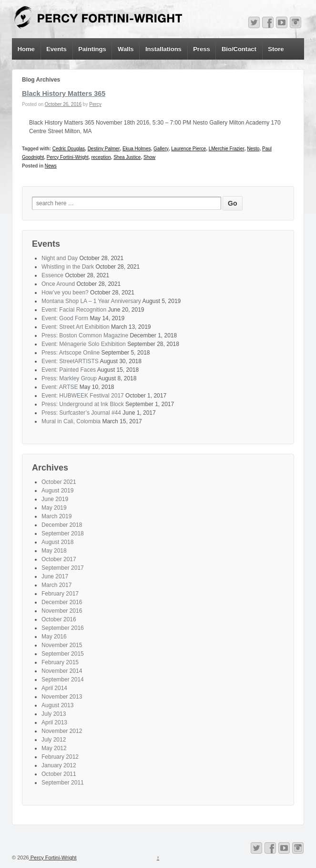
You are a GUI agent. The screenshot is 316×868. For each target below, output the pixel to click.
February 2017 (60, 594)
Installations (163, 49)
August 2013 (57, 705)
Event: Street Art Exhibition (76, 327)
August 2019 (57, 491)
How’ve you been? (65, 293)
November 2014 (62, 671)
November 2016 (62, 611)
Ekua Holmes (137, 149)
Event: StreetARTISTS (70, 361)
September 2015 (63, 654)
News (51, 166)
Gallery (161, 149)
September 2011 (63, 783)
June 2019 (55, 499)
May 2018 (54, 551)
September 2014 (63, 680)
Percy (95, 104)
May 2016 (54, 637)
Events (56, 49)
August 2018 (57, 542)
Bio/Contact (239, 49)
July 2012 (54, 740)
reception (101, 157)
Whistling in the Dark (68, 267)
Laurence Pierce (189, 149)
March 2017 (56, 585)
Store (276, 49)
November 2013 (62, 697)
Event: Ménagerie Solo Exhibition (84, 344)
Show (149, 157)
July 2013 (54, 714)
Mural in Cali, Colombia (71, 421)
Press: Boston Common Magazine (85, 335)
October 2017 (59, 559)
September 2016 (63, 628)
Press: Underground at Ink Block (83, 404)
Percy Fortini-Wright (68, 157)
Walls (126, 49)
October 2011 (59, 774)
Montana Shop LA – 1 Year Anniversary (91, 301)
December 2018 (62, 525)
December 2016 (62, 602)
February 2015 (60, 662)
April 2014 (54, 688)
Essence (52, 275)
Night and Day (60, 258)
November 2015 (62, 645)
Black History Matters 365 (64, 94)
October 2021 (59, 482)
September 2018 (63, 533)
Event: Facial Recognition (74, 310)
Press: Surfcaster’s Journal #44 (81, 413)
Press (201, 49)
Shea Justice (127, 157)
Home (26, 49)
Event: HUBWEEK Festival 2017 (83, 396)
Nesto (253, 149)
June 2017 (55, 576)
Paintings (92, 49)
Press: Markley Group (69, 378)
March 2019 (56, 516)
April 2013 (54, 722)
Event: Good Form (65, 318)
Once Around (58, 284)
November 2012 (62, 731)
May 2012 (54, 748)
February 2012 (60, 757)
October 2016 (59, 619)
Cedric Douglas (69, 149)
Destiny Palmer (104, 149)
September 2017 (63, 568)
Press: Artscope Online (71, 353)
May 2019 (54, 508)
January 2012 (59, 765)
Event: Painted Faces (69, 370)
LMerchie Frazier (227, 149)
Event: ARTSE (60, 387)
